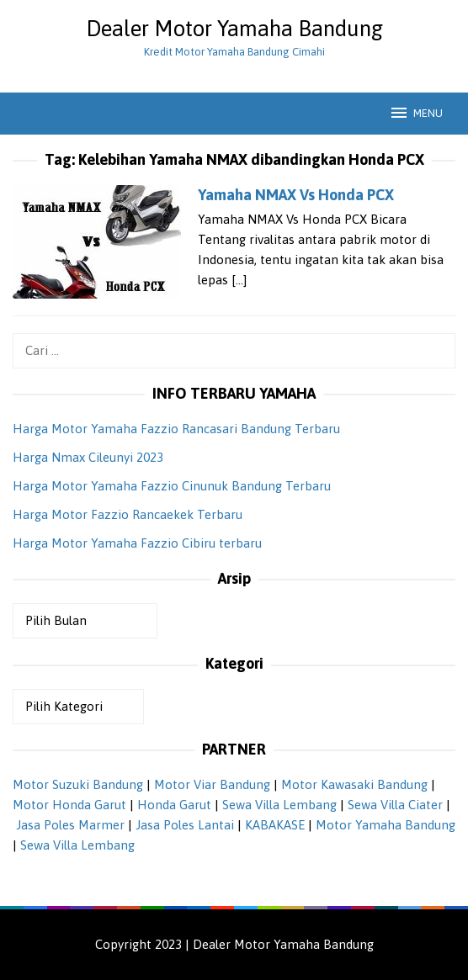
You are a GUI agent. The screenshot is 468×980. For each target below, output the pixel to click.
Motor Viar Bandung (212, 784)
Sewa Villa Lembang (279, 805)
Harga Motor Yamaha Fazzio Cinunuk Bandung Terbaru (172, 486)
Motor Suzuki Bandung (78, 784)
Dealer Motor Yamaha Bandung (234, 29)
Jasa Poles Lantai (185, 825)
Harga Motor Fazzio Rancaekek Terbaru (128, 514)
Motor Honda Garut (69, 805)
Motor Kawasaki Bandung (354, 784)
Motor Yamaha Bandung (386, 825)
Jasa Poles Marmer (70, 825)
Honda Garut (174, 805)
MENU (416, 113)
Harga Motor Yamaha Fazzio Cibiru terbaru (137, 543)
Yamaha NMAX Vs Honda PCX (296, 195)
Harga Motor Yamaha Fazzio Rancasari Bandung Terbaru (176, 429)
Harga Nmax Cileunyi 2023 (88, 457)
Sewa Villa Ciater (395, 805)
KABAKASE (275, 825)
